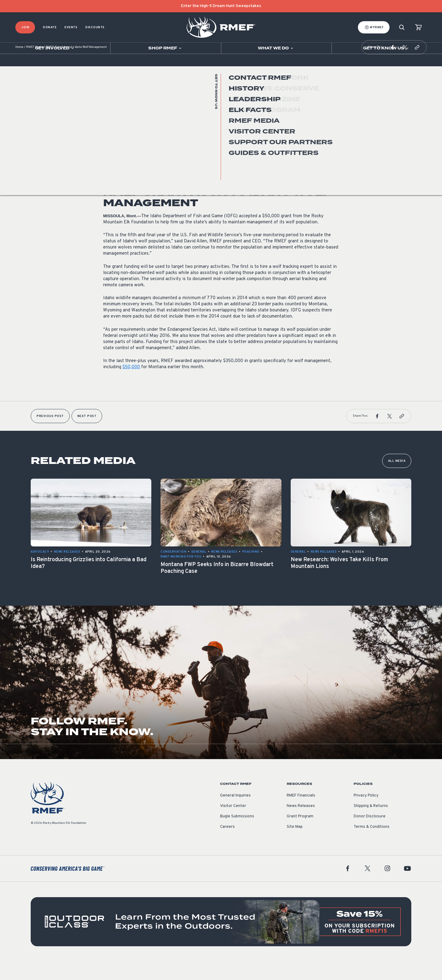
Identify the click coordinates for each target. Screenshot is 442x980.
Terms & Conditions (372, 845)
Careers (227, 845)
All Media (397, 479)
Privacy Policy (366, 814)
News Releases (116, 145)
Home (19, 66)
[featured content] (221, 940)
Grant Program (300, 835)
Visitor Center (233, 824)
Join (25, 27)
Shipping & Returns (371, 824)
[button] (393, 66)
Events (71, 27)
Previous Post (50, 435)
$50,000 (131, 386)
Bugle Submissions (237, 835)
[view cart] (418, 27)
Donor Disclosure (370, 835)
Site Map (295, 845)
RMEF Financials (301, 814)
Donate (50, 27)
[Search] (402, 27)
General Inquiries (235, 814)
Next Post (87, 435)
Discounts (95, 27)
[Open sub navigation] (55, 48)
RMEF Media (35, 66)
